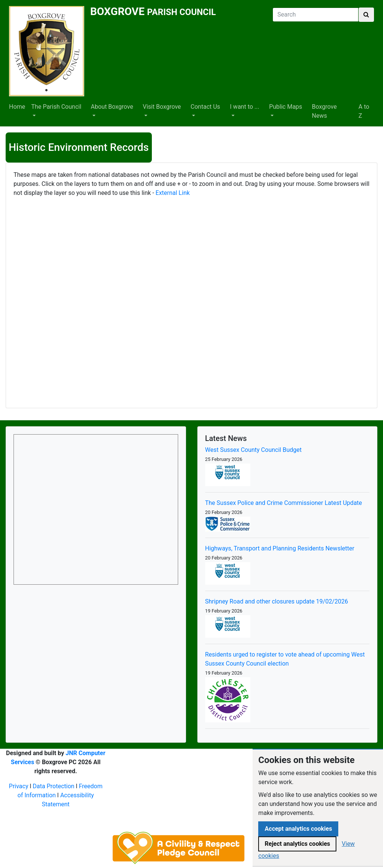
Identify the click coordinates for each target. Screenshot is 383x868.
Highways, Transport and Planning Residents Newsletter (280, 548)
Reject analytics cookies (297, 844)
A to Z (364, 111)
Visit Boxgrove (162, 107)
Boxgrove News (324, 111)
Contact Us (205, 107)
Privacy (19, 786)
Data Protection (54, 786)
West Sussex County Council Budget (254, 450)
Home (17, 107)
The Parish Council (56, 107)
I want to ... (245, 107)
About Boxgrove (112, 107)
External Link (173, 193)
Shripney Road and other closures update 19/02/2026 (277, 601)
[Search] (316, 15)
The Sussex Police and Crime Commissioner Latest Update (284, 503)
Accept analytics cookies (298, 829)
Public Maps (286, 107)
